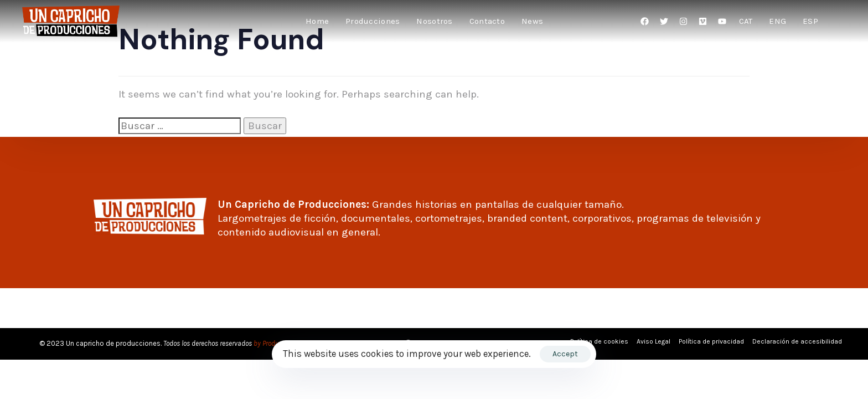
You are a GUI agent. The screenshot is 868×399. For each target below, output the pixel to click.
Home (317, 21)
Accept (565, 354)
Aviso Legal (653, 341)
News (532, 21)
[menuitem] (746, 21)
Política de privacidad (711, 341)
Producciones (373, 21)
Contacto (487, 21)
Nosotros (434, 21)
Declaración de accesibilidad (797, 341)
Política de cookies (599, 341)
